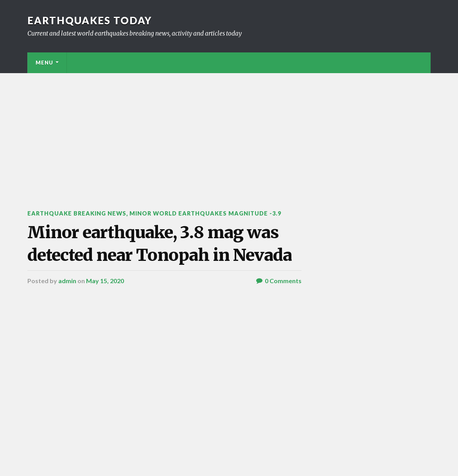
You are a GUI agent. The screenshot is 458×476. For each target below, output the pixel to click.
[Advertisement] (229, 132)
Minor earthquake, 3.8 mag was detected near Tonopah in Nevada (160, 243)
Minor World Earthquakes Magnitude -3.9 (205, 213)
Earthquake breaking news (77, 213)
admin (67, 281)
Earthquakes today (90, 20)
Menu (44, 63)
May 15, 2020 (105, 281)
